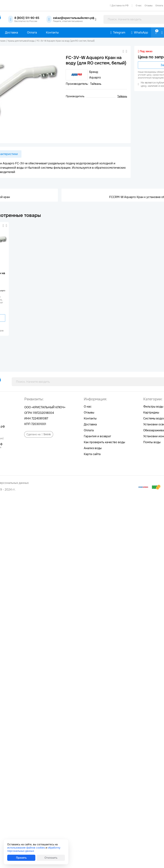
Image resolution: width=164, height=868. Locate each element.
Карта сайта (92, 454)
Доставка (90, 424)
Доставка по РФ (120, 6)
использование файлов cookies (26, 848)
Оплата (89, 430)
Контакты (90, 418)
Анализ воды (93, 448)
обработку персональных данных (34, 849)
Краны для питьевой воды (21, 41)
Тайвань (122, 96)
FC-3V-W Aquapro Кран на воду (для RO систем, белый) (66, 41)
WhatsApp (141, 32)
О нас (139, 6)
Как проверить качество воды (104, 442)
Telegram (119, 32)
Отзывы (149, 6)
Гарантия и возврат (97, 436)
